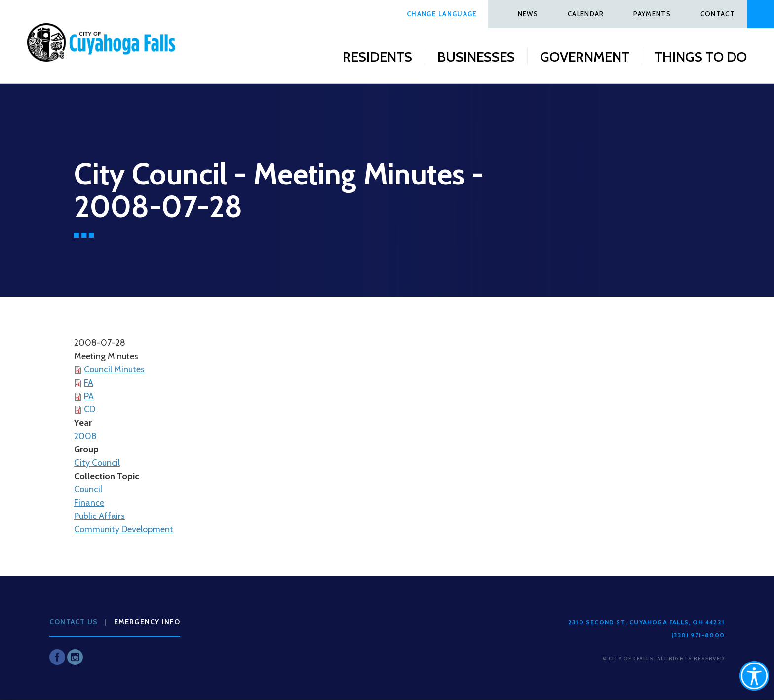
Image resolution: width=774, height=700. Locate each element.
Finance (89, 503)
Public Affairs (99, 516)
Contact (718, 14)
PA (89, 396)
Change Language (442, 14)
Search (760, 14)
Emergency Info (147, 622)
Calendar (586, 14)
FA (89, 383)
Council (88, 489)
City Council (97, 463)
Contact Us (74, 622)
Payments (652, 14)
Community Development (124, 529)
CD (90, 409)
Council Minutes (114, 369)
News (528, 14)
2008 (85, 436)
